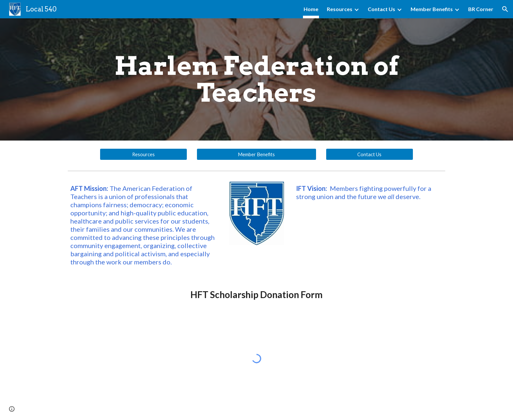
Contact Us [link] (381, 9)
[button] (505, 9)
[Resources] (143, 154)
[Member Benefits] (256, 154)
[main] (256, 79)
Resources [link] (340, 9)
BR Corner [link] (481, 9)
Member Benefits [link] (432, 9)
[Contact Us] (369, 154)
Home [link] (311, 9)
